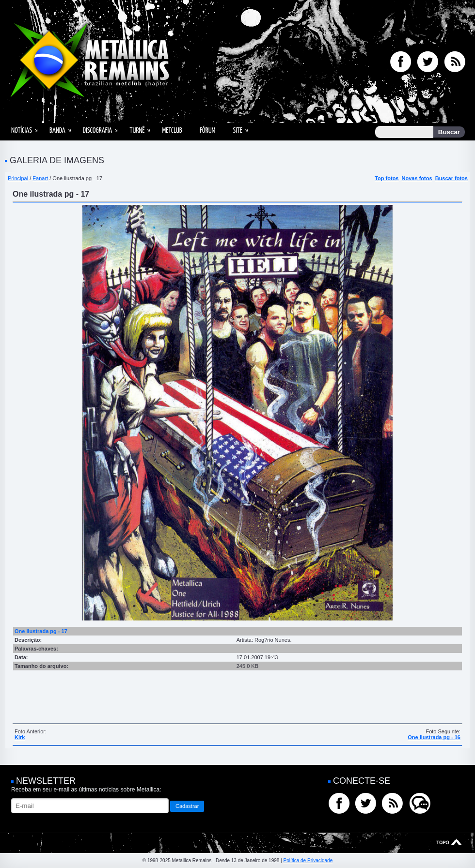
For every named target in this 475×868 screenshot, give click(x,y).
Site (237, 131)
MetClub (172, 131)
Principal (18, 178)
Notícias (22, 131)
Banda (57, 131)
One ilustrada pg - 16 (434, 737)
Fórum (207, 131)
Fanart (40, 178)
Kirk (20, 737)
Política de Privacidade (308, 860)
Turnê (137, 131)
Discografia (98, 131)
